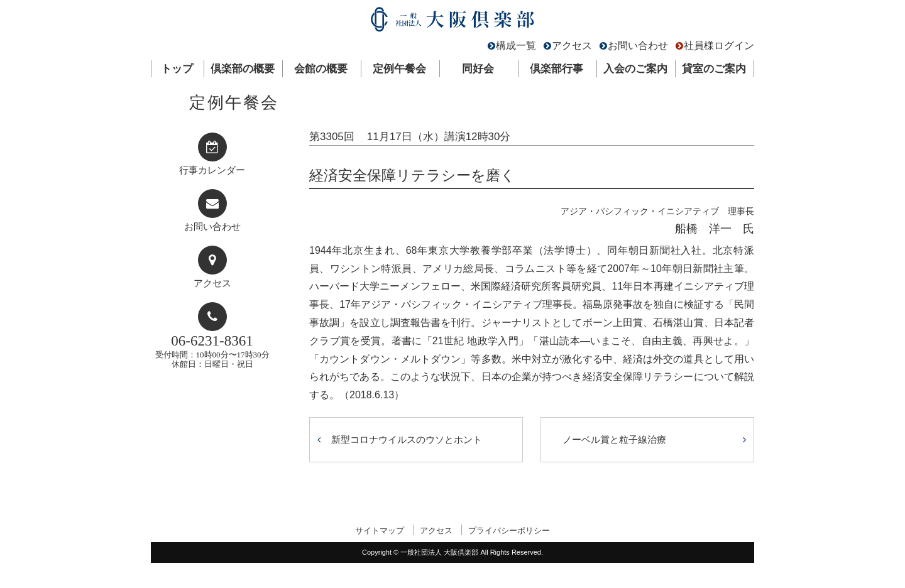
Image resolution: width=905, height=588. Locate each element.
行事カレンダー (212, 170)
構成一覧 (516, 46)
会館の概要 (321, 69)
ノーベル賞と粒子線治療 (614, 439)
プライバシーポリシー (509, 531)
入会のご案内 (635, 69)
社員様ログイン (719, 46)
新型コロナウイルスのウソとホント (407, 439)
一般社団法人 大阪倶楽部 (452, 22)
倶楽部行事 (557, 69)
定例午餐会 (399, 69)
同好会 (478, 69)
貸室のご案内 (714, 69)
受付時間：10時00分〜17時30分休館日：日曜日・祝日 (212, 351)
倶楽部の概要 (243, 69)
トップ (177, 69)
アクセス (572, 46)
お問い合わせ (638, 46)
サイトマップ (380, 531)
